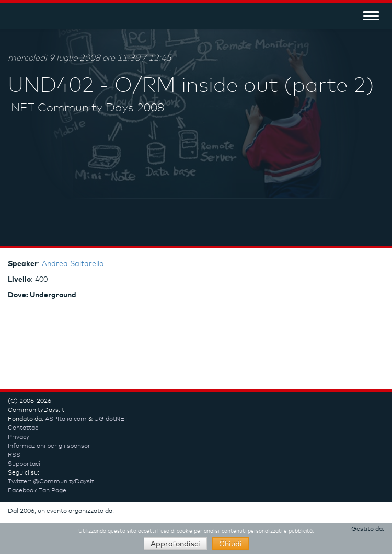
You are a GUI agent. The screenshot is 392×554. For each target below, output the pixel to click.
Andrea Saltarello (73, 264)
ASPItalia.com (66, 419)
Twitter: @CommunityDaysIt (51, 482)
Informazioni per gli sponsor (49, 446)
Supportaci (24, 464)
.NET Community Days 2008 (86, 108)
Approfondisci (175, 544)
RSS (14, 455)
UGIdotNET (111, 419)
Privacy (19, 437)
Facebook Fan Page (37, 491)
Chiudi (230, 544)
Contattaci (24, 428)
